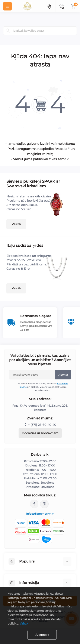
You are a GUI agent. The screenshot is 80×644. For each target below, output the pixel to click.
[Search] (8, 31)
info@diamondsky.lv (40, 514)
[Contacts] (61, 6)
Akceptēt (42, 635)
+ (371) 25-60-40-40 (42, 425)
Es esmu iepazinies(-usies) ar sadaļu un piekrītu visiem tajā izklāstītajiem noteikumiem (41, 387)
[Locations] (49, 6)
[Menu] (7, 6)
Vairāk (16, 224)
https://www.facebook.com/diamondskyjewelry (34, 504)
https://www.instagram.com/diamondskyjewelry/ (44, 504)
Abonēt (63, 375)
